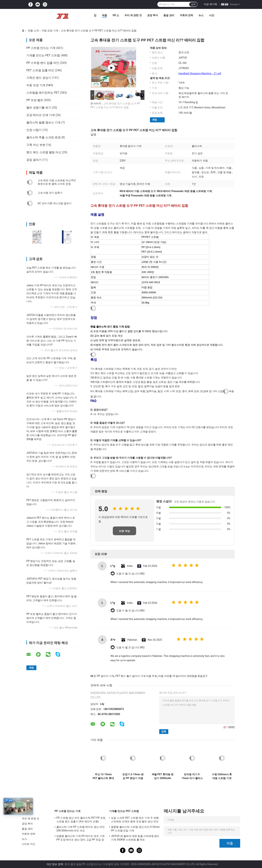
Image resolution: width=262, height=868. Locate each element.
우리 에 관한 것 (133, 15)
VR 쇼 (116, 15)
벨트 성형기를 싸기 (39, 108)
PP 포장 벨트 (35, 100)
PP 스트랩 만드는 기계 (41, 48)
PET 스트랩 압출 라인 (40, 70)
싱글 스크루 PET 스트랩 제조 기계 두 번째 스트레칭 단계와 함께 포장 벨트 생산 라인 (135, 820)
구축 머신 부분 (36, 145)
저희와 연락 (186, 15)
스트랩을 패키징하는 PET (43, 93)
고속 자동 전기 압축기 (50, 193)
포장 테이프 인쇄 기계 (41, 115)
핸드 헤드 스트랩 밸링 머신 (44, 152)
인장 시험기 (34, 130)
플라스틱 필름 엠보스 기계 (43, 122)
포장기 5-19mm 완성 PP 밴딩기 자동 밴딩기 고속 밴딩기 (133, 776)
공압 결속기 (34, 160)
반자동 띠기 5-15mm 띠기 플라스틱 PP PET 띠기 (192, 776)
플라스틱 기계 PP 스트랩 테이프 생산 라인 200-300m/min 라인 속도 (81, 829)
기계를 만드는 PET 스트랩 (43, 55)
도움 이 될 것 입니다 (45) (130, 574)
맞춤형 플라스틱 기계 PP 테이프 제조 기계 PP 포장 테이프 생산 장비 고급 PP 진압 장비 (81, 838)
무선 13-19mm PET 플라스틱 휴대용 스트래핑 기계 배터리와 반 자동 (103, 776)
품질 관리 (169, 15)
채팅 (155, 120)
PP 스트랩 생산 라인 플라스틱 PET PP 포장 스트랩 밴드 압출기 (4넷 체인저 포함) (81, 820)
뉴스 (201, 15)
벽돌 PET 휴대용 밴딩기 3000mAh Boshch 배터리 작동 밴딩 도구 (163, 776)
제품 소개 (33, 31)
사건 (212, 15)
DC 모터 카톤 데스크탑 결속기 (55, 203)
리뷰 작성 (124, 531)
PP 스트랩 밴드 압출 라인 (43, 63)
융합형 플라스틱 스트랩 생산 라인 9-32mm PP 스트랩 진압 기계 (135, 829)
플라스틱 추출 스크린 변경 (43, 137)
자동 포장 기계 (50, 31)
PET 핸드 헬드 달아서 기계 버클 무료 (136, 676)
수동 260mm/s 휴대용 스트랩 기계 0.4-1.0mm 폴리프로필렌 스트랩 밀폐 (222, 776)
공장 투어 (153, 15)
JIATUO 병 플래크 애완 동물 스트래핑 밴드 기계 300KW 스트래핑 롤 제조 (135, 838)
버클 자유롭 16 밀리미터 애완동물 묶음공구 (183, 676)
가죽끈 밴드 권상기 (39, 78)
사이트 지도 (29, 844)
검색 (193, 4)
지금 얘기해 (210, 4)
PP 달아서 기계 (105, 676)
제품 (104, 15)
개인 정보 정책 (55, 864)
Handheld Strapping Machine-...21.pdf (200, 73)
